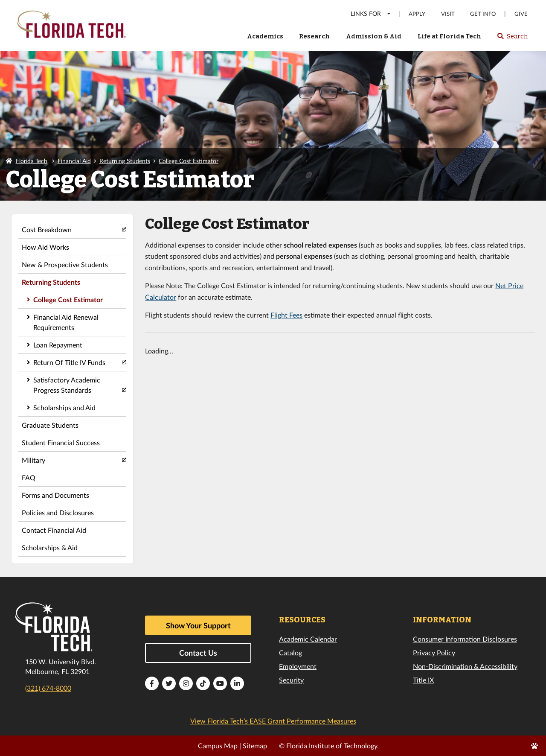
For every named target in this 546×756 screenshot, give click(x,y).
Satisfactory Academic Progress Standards (67, 385)
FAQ (29, 477)
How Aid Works (45, 247)
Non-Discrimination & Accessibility (465, 666)
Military (33, 460)
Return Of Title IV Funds (69, 362)
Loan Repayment (58, 345)
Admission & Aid (374, 36)
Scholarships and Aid (64, 407)
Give (521, 14)
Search (512, 39)
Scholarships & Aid (50, 547)
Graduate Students (50, 425)
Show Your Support (198, 625)
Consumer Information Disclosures (465, 639)
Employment (298, 666)
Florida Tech (32, 161)
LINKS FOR (371, 13)
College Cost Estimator (189, 161)
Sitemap (255, 746)
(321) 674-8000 (48, 688)
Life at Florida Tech (449, 36)
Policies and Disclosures (58, 512)
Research (314, 36)
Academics (265, 36)
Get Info (483, 14)
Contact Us (198, 653)
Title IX (423, 680)
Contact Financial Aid (54, 530)
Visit (448, 14)
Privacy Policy (434, 652)
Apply (417, 14)
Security (291, 680)
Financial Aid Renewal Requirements (66, 322)
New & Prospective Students (65, 264)
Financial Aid (74, 161)
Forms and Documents (55, 495)
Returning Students (125, 161)
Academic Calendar (308, 639)
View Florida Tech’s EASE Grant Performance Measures (273, 721)
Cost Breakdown (47, 229)
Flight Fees (286, 315)
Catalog (290, 652)
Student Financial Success (61, 442)
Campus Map (218, 746)
